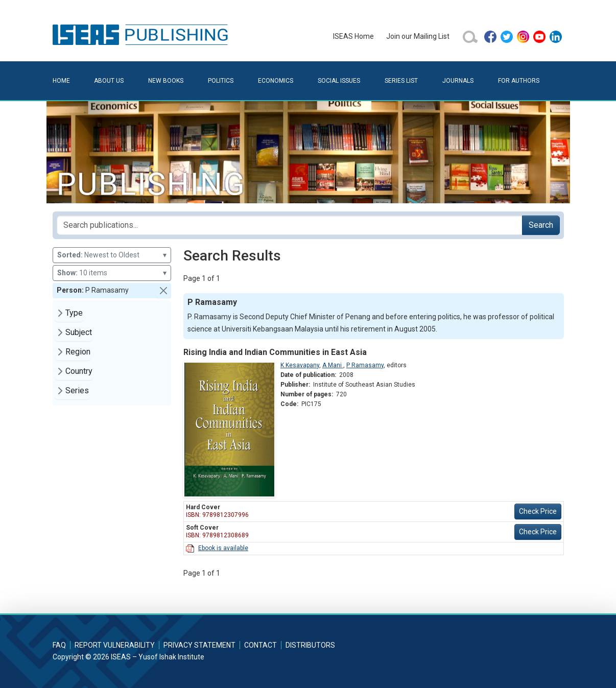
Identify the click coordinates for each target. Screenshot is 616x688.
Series (77, 390)
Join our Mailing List (418, 36)
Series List (401, 81)
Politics (221, 81)
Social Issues (339, 81)
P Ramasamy (365, 365)
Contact (260, 645)
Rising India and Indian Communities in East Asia (275, 352)
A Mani (333, 365)
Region (78, 352)
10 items (112, 273)
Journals (458, 81)
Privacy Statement (199, 645)
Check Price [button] (538, 511)
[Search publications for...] (290, 225)
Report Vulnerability (115, 645)
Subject (79, 332)
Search (541, 225)
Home (61, 81)
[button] (163, 291)
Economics (276, 81)
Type (74, 313)
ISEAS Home (353, 36)
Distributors (310, 645)
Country (79, 371)
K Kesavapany (300, 365)
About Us (109, 81)
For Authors (519, 81)
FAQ (59, 645)
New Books (166, 81)
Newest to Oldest (112, 255)
